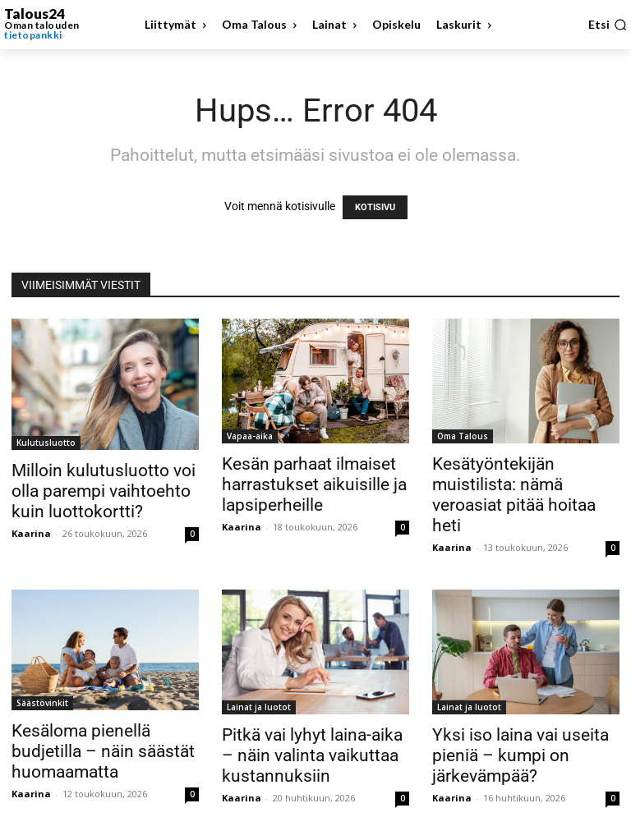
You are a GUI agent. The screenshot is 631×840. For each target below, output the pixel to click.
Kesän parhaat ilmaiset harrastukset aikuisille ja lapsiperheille (314, 484)
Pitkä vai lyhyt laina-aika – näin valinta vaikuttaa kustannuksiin (312, 755)
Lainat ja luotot (259, 707)
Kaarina (31, 533)
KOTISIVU (375, 207)
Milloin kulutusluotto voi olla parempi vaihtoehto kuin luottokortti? (104, 491)
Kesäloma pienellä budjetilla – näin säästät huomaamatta (103, 751)
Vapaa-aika (250, 436)
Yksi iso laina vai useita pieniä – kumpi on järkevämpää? (520, 755)
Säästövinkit (42, 703)
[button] (608, 25)
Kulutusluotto (46, 443)
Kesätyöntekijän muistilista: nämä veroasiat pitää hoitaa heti (514, 495)
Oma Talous (463, 436)
